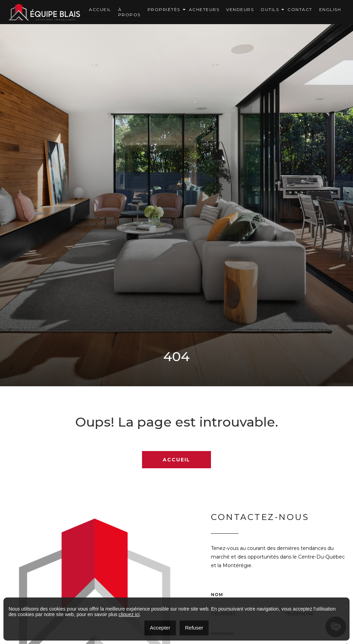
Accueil (100, 9)
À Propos (129, 12)
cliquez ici (129, 614)
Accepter (160, 628)
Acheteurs (204, 9)
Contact (300, 9)
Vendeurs (240, 9)
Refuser (194, 628)
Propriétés (164, 9)
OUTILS (270, 9)
